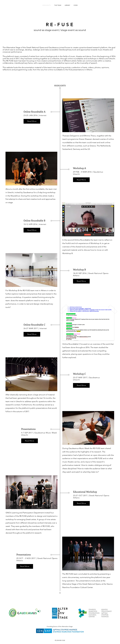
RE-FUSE (60, 25)
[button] (32, 121)
